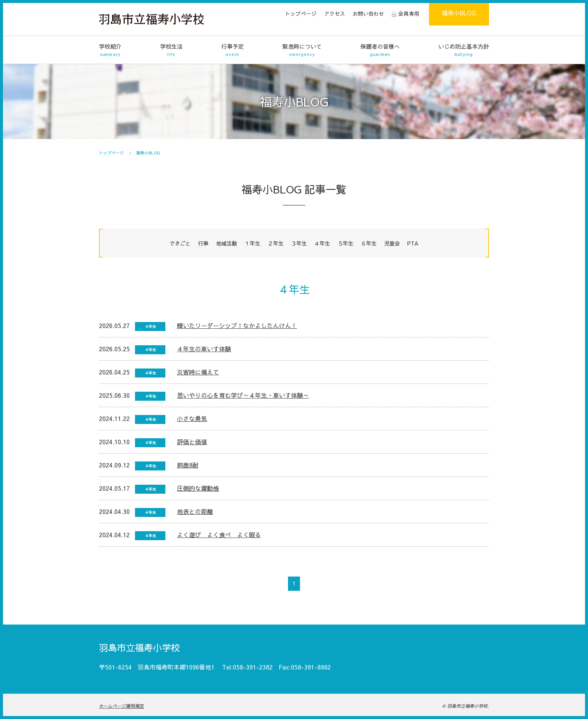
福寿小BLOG (459, 13)
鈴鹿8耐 (188, 465)
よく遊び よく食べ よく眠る (219, 535)
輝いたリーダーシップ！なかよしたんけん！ (237, 325)
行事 (203, 243)
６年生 (369, 243)
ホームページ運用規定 (121, 706)
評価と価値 (192, 442)
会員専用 (409, 13)
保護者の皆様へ (380, 50)
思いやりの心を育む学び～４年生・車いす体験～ (243, 395)
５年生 (345, 243)
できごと (180, 243)
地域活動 (226, 243)
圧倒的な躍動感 (198, 488)
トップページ (301, 13)
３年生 (299, 243)
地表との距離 (195, 511)
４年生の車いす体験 (204, 349)
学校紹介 (110, 50)
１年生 (252, 243)
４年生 (322, 243)
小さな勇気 (192, 418)
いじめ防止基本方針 (464, 50)
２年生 (276, 243)
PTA (413, 243)
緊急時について (302, 50)
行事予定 (232, 50)
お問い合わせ (368, 13)
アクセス (334, 13)
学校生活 (171, 50)
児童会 (392, 243)
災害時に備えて (198, 372)
